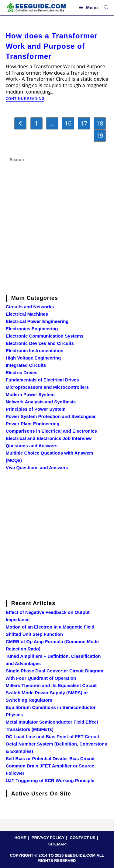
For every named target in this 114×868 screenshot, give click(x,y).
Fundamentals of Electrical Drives (42, 380)
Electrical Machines (27, 314)
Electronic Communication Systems (45, 336)
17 (84, 123)
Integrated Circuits (26, 365)
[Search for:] (104, 8)
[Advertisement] (57, 229)
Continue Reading (25, 99)
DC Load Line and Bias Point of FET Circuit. (53, 737)
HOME (20, 838)
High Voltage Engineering (33, 358)
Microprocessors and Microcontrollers (47, 387)
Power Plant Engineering (33, 424)
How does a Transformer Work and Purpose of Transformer (52, 46)
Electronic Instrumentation (35, 351)
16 (68, 123)
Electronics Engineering (32, 329)
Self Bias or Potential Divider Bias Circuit (50, 758)
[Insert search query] (57, 160)
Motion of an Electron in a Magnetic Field (50, 627)
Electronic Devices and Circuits (40, 343)
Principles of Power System (36, 409)
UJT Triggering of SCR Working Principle (50, 780)
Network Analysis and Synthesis (41, 402)
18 (100, 123)
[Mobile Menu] (89, 8)
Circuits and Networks (30, 307)
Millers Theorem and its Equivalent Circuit (51, 685)
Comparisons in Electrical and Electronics (51, 431)
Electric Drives (22, 372)
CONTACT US (83, 838)
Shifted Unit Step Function (34, 634)
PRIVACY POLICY (48, 838)
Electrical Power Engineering (37, 321)
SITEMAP (57, 844)
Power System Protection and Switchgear (51, 416)
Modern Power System (30, 394)
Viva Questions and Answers (37, 468)
